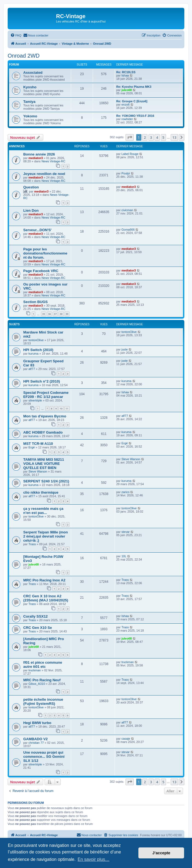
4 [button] (157, 137)
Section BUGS (35, 302)
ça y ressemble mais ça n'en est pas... (43, 511)
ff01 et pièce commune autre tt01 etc (43, 665)
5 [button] (163, 137)
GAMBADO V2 (35, 739)
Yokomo (30, 116)
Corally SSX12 (35, 616)
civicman (127, 210)
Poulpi (126, 173)
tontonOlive (36, 340)
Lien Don (31, 210)
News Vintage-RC (53, 161)
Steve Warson (38, 471)
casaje (126, 739)
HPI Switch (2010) (38, 350)
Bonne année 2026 (39, 154)
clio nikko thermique (41, 492)
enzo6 (126, 104)
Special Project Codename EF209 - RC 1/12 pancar (46, 395)
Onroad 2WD (24, 56)
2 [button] (145, 137)
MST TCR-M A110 (38, 444)
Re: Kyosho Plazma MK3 (134, 87)
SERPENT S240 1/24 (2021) (46, 481)
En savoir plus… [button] (94, 859)
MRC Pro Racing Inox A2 (44, 580)
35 (43, 314)
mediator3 (36, 158)
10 (61, 408)
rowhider (127, 119)
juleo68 (127, 90)
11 (67, 408)
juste (125, 349)
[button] (130, 137)
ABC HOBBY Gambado (43, 432)
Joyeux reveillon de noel (44, 174)
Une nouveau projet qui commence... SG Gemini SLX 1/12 (44, 757)
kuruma (34, 354)
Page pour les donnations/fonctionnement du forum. (45, 253)
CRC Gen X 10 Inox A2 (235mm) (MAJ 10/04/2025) (46, 598)
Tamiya (29, 102)
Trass (32, 544)
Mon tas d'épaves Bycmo (45, 416)
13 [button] (174, 137)
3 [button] (151, 137)
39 (67, 314)
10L (124, 556)
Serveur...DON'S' (37, 230)
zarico (125, 492)
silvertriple (35, 400)
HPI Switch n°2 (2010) (42, 381)
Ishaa (125, 75)
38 (61, 314)
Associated (33, 73)
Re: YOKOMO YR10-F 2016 (135, 116)
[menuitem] (16, 35)
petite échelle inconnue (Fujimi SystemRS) (43, 702)
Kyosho (30, 87)
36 (50, 314)
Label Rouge (130, 154)
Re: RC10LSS (126, 72)
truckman (35, 670)
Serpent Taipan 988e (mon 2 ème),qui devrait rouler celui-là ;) (46, 536)
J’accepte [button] (161, 853)
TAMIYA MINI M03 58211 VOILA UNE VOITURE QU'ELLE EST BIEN (44, 464)
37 (55, 314)
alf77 (32, 369)
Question (31, 187)
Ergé (32, 447)
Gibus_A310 (37, 684)
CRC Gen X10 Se (38, 628)
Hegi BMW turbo (37, 723)
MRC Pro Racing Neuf (42, 680)
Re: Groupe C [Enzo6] (132, 101)
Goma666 (128, 230)
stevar (126, 532)
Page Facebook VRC (41, 271)
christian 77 (36, 743)
